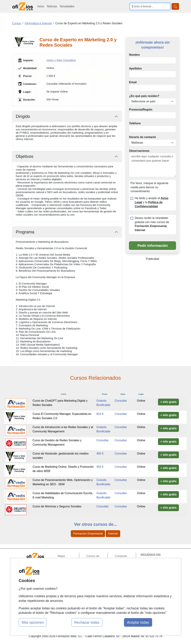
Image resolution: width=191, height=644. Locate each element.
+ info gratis (168, 402)
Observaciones (139, 151)
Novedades (67, 6)
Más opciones (33, 622)
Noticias (52, 6)
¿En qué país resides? (144, 96)
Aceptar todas (138, 622)
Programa (25, 232)
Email (133, 82)
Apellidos (135, 68)
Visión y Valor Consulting (61, 60)
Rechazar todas (87, 622)
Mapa (61, 556)
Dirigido (23, 116)
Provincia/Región (141, 110)
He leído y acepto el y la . (151, 202)
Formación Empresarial (88, 534)
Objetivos (25, 156)
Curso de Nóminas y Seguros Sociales (57, 506)
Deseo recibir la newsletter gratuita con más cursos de (152, 224)
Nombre (134, 55)
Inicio (41, 6)
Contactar (121, 556)
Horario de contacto (142, 137)
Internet (113, 534)
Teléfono (135, 123)
